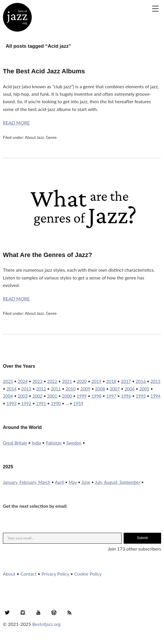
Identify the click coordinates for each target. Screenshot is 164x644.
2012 (41, 389)
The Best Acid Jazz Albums (44, 71)
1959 (78, 403)
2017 (126, 381)
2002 (37, 396)
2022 (52, 381)
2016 (141, 381)
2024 (23, 381)
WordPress (54, 612)
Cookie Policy (88, 574)
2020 (82, 381)
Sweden (74, 443)
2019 (96, 381)
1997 (111, 396)
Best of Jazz (17, 17)
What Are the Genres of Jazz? (48, 255)
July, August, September (117, 482)
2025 (8, 381)
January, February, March (27, 482)
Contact (28, 574)
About (9, 574)
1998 (96, 396)
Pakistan (54, 443)
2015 (155, 381)
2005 (144, 389)
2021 (67, 381)
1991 (41, 403)
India (36, 443)
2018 (111, 381)
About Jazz (34, 137)
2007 (115, 389)
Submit (142, 538)
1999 (82, 396)
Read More (16, 123)
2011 (56, 389)
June (86, 482)
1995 (141, 396)
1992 (26, 403)
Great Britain (15, 443)
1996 (126, 396)
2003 (23, 396)
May (73, 482)
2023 (37, 381)
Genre (51, 137)
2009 (85, 389)
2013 (26, 389)
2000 (67, 396)
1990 (56, 403)
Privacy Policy (55, 574)
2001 (52, 396)
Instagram (23, 612)
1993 (12, 403)
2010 (70, 389)
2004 (8, 396)
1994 (155, 396)
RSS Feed (69, 612)
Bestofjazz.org (47, 624)
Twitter (7, 612)
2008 (100, 389)
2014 (12, 389)
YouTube (38, 612)
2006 (130, 389)
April (60, 482)
